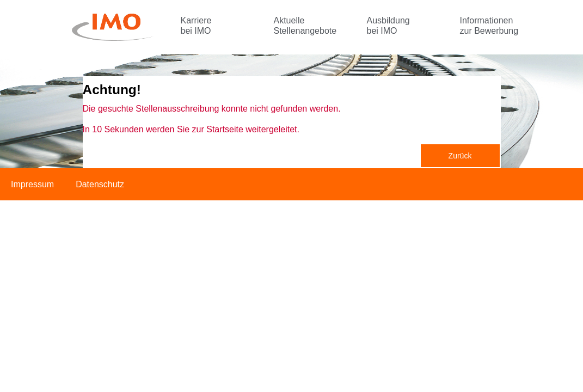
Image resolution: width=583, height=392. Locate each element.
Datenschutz (100, 184)
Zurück (460, 156)
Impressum (32, 184)
